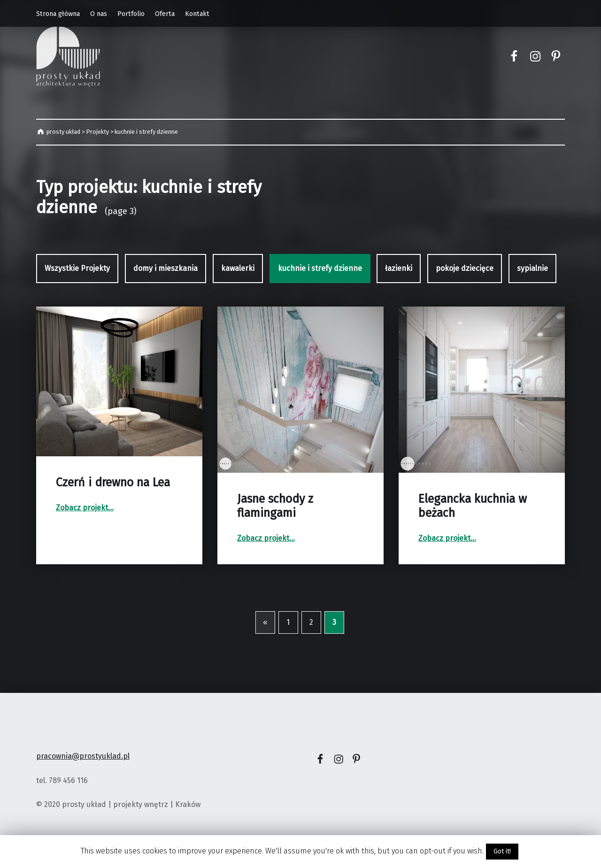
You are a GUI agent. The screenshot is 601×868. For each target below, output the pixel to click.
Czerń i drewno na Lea (113, 483)
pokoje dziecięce (465, 268)
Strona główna (58, 14)
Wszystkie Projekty (77, 268)
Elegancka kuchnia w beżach (473, 506)
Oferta (165, 14)
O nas (99, 14)
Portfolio (131, 14)
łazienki (399, 268)
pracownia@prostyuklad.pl (83, 756)
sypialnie (532, 268)
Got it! (502, 851)
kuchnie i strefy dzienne (320, 268)
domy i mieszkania (166, 268)
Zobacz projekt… (85, 508)
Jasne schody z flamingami (275, 506)
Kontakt (197, 14)
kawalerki (238, 268)
